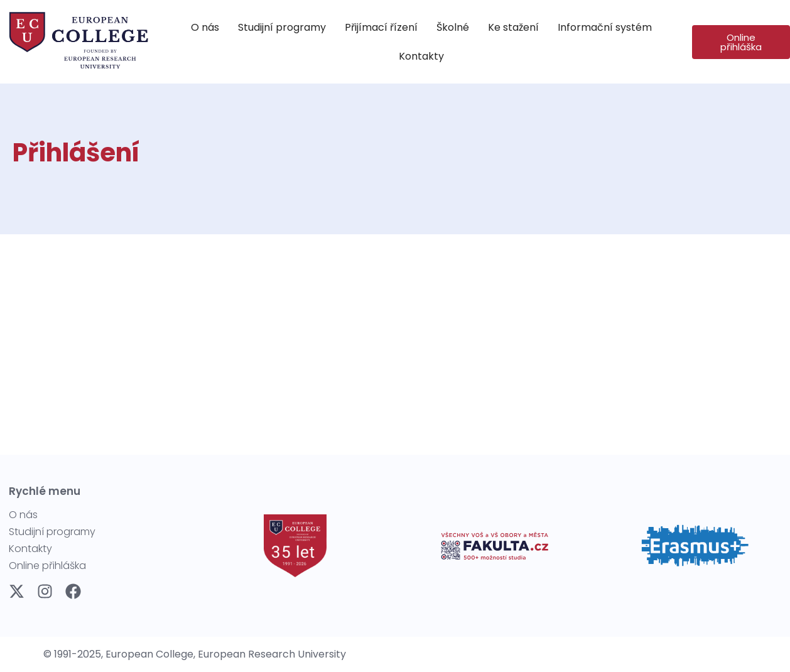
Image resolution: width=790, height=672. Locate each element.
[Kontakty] (421, 57)
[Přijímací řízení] (381, 28)
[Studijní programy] (282, 28)
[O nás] (205, 28)
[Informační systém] (605, 28)
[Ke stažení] (513, 28)
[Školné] (453, 28)
